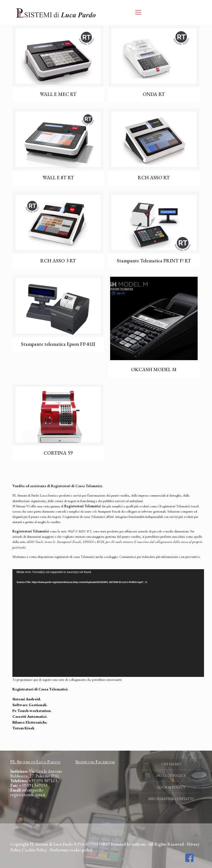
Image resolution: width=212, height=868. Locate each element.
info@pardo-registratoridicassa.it (28, 792)
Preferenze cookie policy (71, 850)
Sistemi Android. (27, 699)
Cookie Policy (34, 850)
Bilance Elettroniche (30, 722)
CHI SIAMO (171, 764)
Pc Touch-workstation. (32, 711)
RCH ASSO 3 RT (58, 261)
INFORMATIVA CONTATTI (171, 799)
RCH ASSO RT (154, 177)
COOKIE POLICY (171, 787)
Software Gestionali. (30, 705)
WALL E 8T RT (58, 177)
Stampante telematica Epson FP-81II (58, 344)
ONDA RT (154, 94)
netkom (138, 844)
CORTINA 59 (58, 453)
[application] (108, 623)
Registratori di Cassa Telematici (40, 689)
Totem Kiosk (23, 728)
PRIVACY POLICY (171, 776)
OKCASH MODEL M (154, 369)
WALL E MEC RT (58, 94)
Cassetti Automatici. (30, 716)
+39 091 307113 (43, 781)
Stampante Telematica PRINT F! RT (154, 261)
